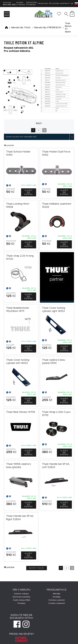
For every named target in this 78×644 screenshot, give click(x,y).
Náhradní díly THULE (21, 28)
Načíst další (37, 568)
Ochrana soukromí (57, 600)
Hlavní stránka (21, 4)
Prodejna (43, 4)
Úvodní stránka (6, 28)
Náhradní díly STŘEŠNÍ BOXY (48, 28)
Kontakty (65, 4)
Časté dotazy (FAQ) (21, 600)
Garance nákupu (21, 594)
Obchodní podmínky (31, 4)
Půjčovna (54, 4)
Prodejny (21, 603)
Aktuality (57, 594)
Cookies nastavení (57, 603)
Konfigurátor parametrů (21, 137)
